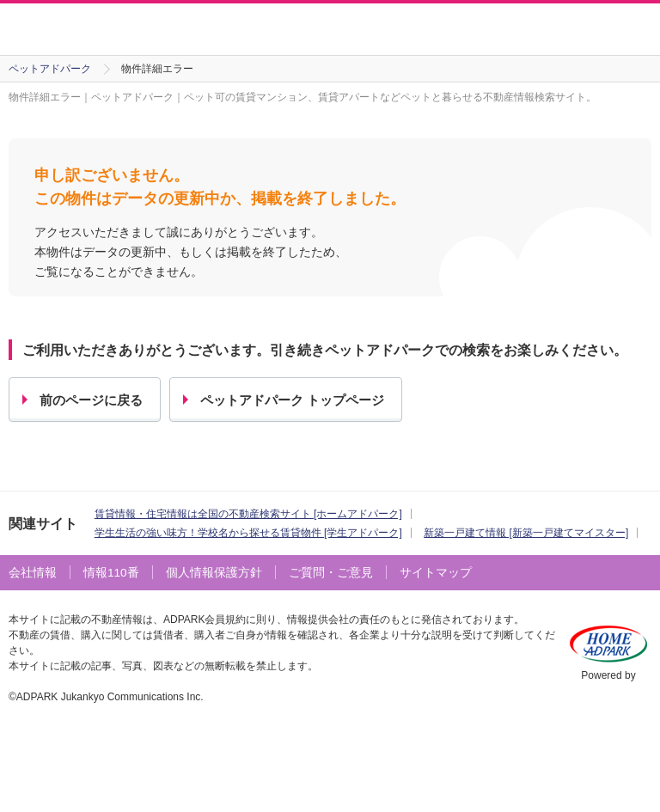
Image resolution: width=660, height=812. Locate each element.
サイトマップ (436, 573)
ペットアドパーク (50, 69)
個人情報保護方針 (214, 573)
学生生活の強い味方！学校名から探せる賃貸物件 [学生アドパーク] (248, 533)
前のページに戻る (91, 400)
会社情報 (33, 573)
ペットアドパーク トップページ (292, 400)
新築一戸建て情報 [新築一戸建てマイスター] (526, 533)
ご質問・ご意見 (331, 573)
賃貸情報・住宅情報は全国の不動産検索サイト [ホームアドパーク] (248, 514)
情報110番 (111, 573)
